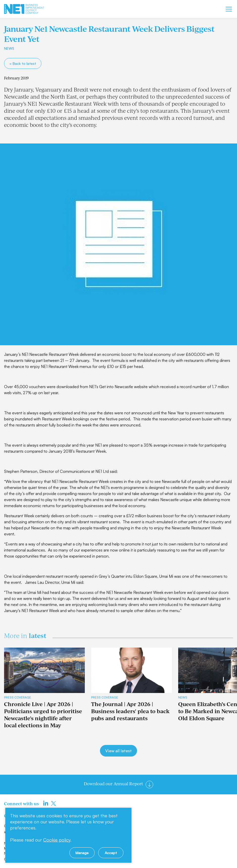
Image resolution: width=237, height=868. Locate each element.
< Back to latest (23, 63)
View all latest (118, 751)
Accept (111, 853)
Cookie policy (57, 840)
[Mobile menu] (229, 9)
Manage (82, 853)
